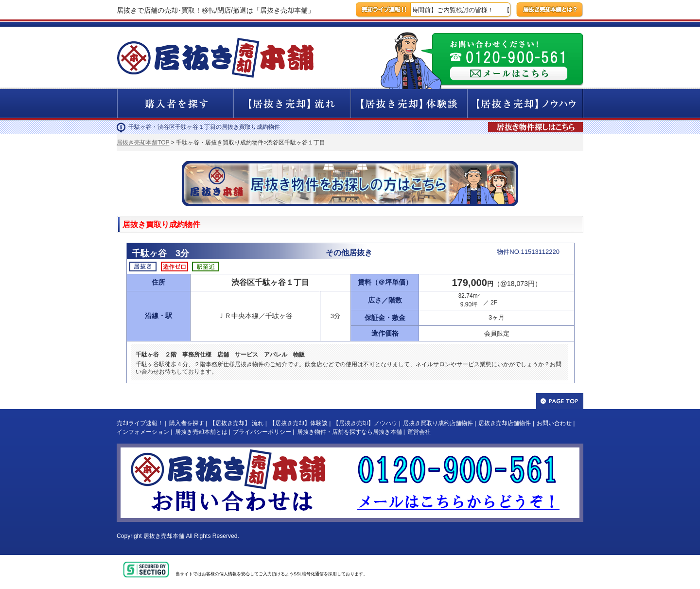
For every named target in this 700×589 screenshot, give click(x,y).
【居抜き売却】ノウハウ (365, 423)
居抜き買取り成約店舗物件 (438, 423)
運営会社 (419, 432)
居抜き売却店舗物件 (505, 423)
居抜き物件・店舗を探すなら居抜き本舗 (350, 432)
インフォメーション (143, 432)
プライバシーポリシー (262, 432)
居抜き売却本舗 (164, 536)
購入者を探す (187, 423)
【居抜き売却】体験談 (298, 423)
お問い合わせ (554, 423)
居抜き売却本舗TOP (143, 143)
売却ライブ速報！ (140, 423)
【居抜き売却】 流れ (236, 423)
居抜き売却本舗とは (201, 432)
